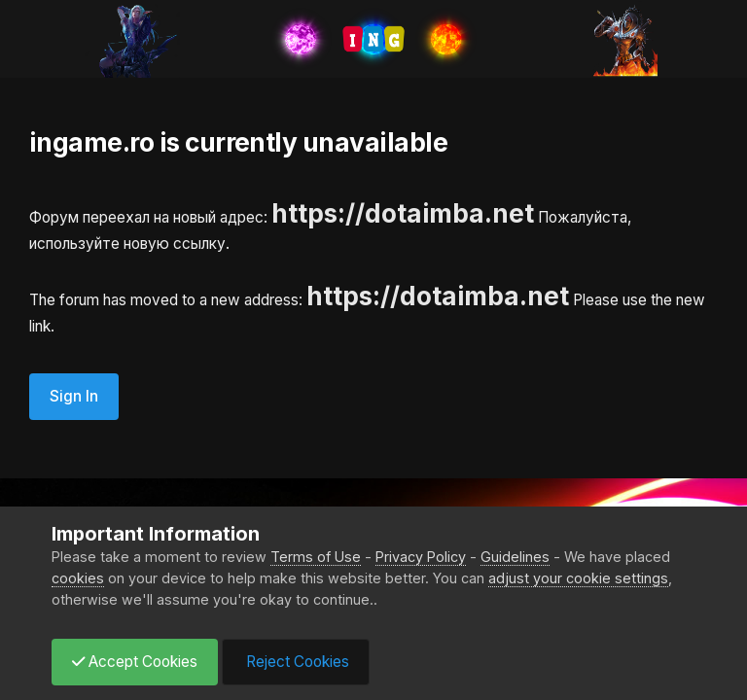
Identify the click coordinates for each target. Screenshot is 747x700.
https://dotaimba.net (403, 213)
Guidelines (515, 557)
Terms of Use (316, 557)
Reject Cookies (296, 662)
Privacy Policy (421, 557)
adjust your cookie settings (578, 578)
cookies (78, 578)
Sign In (74, 396)
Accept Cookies (135, 662)
